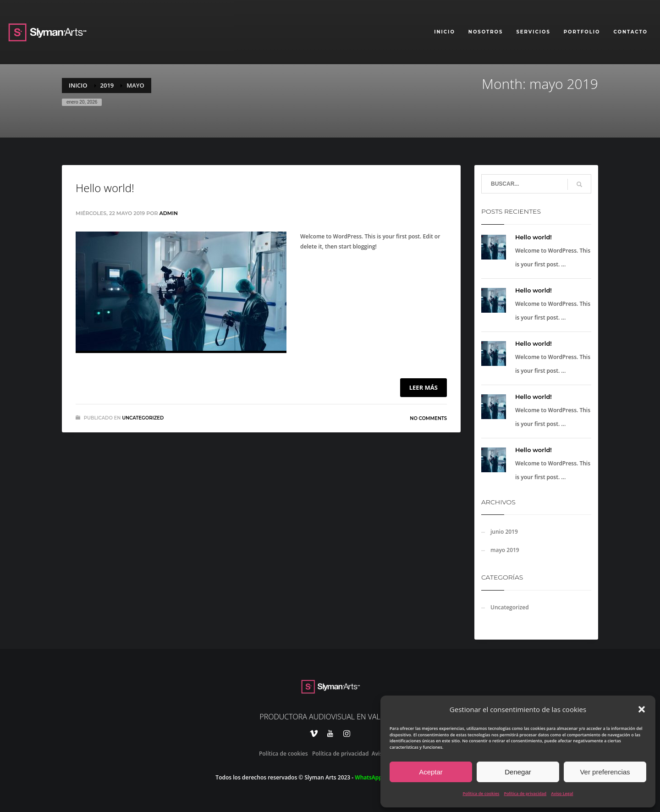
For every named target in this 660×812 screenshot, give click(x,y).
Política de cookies (481, 793)
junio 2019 (504, 532)
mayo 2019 (505, 550)
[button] (642, 709)
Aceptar (431, 772)
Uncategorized (143, 418)
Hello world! (105, 188)
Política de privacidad (525, 793)
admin (169, 213)
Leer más (423, 387)
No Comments (428, 418)
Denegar (518, 772)
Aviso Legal (562, 793)
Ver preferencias (605, 772)
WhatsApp (368, 777)
